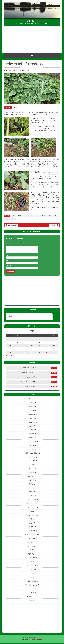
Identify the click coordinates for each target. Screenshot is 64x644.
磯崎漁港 (32, 439)
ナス (55, 216)
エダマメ (14, 216)
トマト (50, 216)
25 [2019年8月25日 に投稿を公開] (54, 350)
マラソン (31, 540)
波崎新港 (32, 435)
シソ (32, 216)
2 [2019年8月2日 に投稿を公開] (39, 340)
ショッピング (30, 567)
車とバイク (31, 559)
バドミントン (31, 544)
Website (8, 267)
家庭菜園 (30, 478)
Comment (9, 245)
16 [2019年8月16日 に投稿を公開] (39, 347)
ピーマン (13, 219)
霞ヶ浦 (31, 419)
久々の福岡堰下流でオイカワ (29, 383)
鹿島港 (31, 431)
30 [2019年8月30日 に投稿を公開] (39, 354)
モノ (31, 575)
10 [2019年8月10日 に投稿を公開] (47, 344)
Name (8, 257)
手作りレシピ (31, 516)
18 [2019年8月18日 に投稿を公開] (54, 347)
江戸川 (32, 447)
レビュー (31, 571)
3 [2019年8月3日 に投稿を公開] (47, 340)
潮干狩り (32, 470)
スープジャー (32, 509)
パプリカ (7, 219)
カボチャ (20, 216)
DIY (31, 563)
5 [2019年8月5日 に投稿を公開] (10, 344)
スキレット (31, 505)
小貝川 (31, 404)
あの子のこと (31, 598)
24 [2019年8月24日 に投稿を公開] (47, 350)
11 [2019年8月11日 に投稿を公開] (54, 344)
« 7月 (8, 356)
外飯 (32, 466)
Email (8, 262)
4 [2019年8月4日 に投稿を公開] (54, 340)
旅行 (31, 578)
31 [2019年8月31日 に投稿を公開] (47, 354)
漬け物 (31, 524)
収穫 (15, 107)
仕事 (31, 602)
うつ (31, 590)
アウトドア (31, 458)
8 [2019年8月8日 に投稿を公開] (32, 344)
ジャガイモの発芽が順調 (29, 388)
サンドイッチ (32, 501)
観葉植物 (31, 555)
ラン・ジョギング (30, 536)
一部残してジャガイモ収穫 (29, 369)
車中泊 (32, 474)
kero (17, 70)
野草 (31, 485)
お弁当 (32, 497)
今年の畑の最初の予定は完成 (29, 378)
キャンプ (31, 462)
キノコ (31, 489)
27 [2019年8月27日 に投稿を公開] (17, 354)
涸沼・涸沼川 (32, 443)
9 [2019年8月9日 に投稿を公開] (39, 344)
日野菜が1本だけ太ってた (29, 374)
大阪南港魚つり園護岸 (32, 454)
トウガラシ (43, 216)
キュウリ (26, 216)
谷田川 (32, 412)
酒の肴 (31, 528)
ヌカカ (32, 594)
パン (32, 512)
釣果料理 (31, 532)
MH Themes (38, 641)
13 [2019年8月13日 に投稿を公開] (17, 347)
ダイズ (37, 216)
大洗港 (31, 427)
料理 (30, 493)
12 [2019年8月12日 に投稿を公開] (10, 347)
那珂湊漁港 (31, 423)
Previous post (12, 225)
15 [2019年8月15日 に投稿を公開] (32, 347)
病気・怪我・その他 (31, 586)
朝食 (32, 520)
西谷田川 (31, 416)
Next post (54, 225)
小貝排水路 (32, 408)
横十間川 (32, 451)
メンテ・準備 (31, 547)
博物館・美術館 (31, 582)
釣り (30, 400)
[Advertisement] (32, 38)
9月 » (12, 356)
